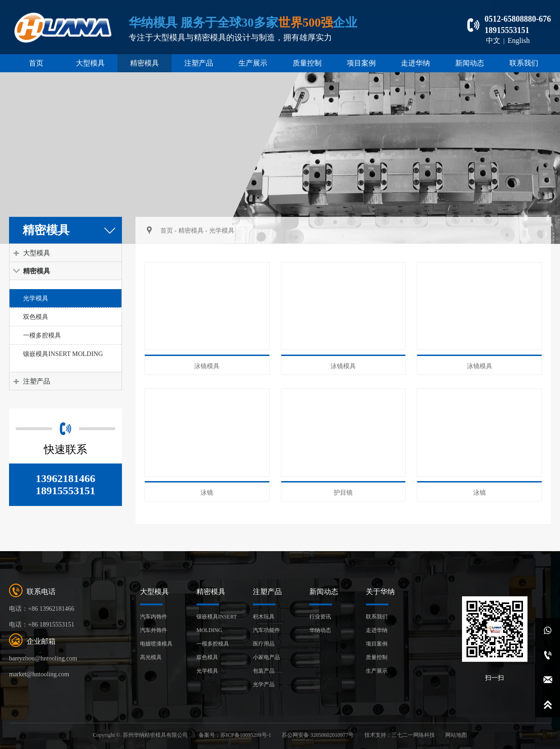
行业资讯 (320, 617)
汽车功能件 (266, 630)
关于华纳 (380, 592)
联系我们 (524, 63)
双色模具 (36, 317)
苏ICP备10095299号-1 (246, 735)
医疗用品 (264, 644)
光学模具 (36, 298)
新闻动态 (470, 63)
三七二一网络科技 (413, 735)
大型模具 (90, 63)
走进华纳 (415, 63)
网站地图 (456, 735)
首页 (36, 63)
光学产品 (264, 684)
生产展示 (253, 63)
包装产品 (264, 671)
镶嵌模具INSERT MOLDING (63, 354)
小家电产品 (266, 657)
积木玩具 (264, 617)
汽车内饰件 (154, 617)
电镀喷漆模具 (156, 644)
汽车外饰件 (154, 630)
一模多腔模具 (42, 335)
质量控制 (307, 63)
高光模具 (151, 657)
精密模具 (145, 63)
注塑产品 (199, 63)
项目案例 (361, 63)
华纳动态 (320, 630)
